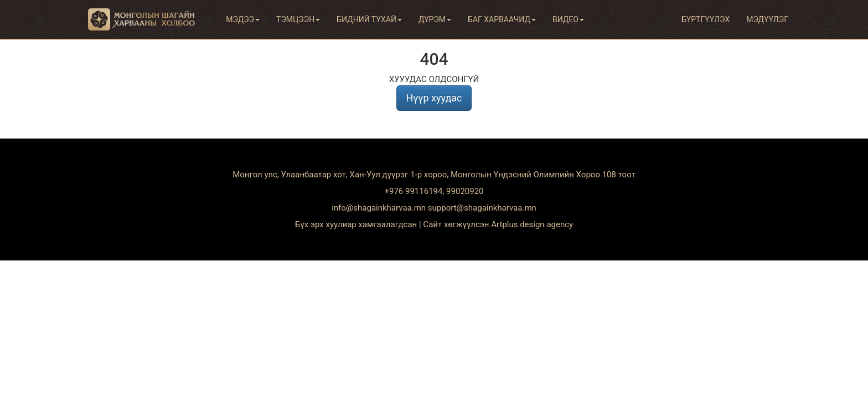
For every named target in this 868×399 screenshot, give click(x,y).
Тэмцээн (298, 19)
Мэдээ (243, 19)
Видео (568, 19)
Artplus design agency (532, 224)
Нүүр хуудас (434, 98)
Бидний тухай (369, 19)
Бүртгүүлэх (706, 19)
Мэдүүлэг (767, 19)
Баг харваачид (502, 19)
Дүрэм (435, 19)
